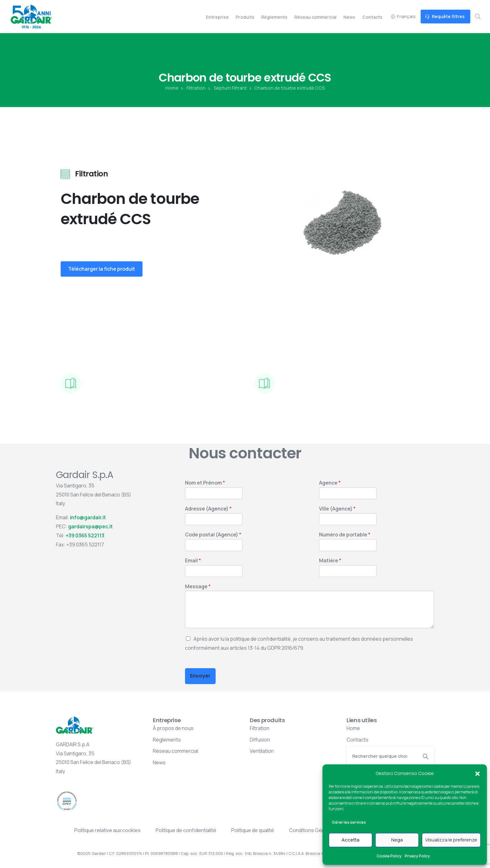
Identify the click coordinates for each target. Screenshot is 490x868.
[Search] (382, 756)
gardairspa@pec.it (90, 526)
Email (193, 561)
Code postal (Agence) (213, 535)
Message (198, 587)
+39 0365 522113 (85, 535)
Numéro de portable (345, 535)
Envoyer (200, 676)
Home (172, 88)
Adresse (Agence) (208, 509)
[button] (477, 773)
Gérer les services (349, 822)
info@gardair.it (88, 517)
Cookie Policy (389, 856)
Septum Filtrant (227, 88)
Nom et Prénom (205, 483)
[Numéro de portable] (348, 545)
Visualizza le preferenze (451, 840)
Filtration (193, 88)
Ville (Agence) (337, 509)
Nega (397, 840)
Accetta (350, 840)
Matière (330, 561)
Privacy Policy (417, 856)
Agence (330, 483)
